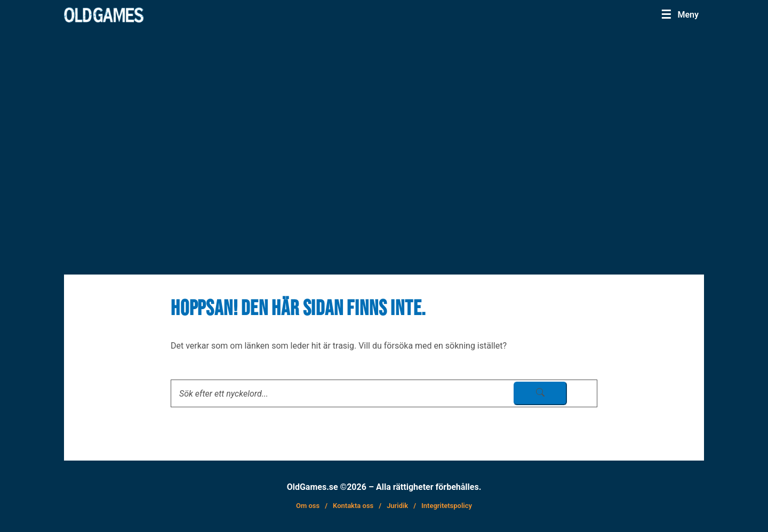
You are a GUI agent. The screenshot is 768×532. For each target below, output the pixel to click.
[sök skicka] (540, 393)
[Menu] (680, 14)
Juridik (397, 506)
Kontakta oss (353, 506)
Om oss (308, 506)
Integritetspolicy (447, 506)
